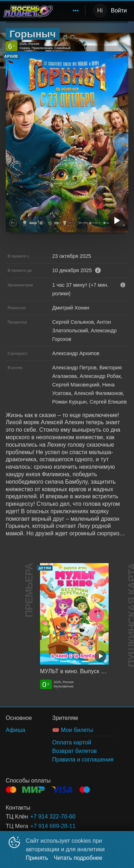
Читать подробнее (78, 858)
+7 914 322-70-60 (53, 817)
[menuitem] (76, 11)
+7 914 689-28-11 (53, 826)
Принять (37, 858)
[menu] (70, 11)
